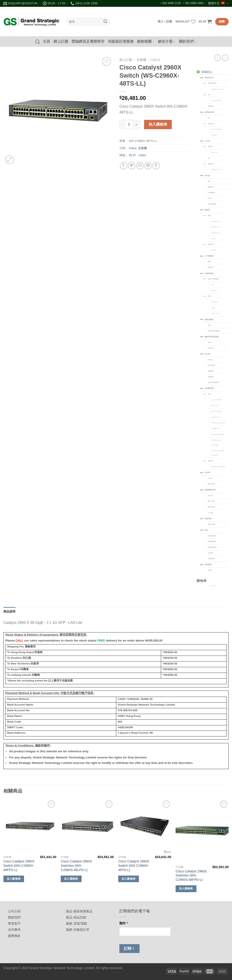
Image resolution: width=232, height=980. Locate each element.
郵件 (124, 923)
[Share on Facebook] (124, 166)
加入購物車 (158, 124)
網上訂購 (61, 41)
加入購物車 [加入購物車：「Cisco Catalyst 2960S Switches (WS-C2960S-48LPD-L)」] (71, 879)
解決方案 (167, 42)
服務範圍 (146, 42)
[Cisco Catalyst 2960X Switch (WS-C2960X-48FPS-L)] (30, 826)
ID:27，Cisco (138, 155)
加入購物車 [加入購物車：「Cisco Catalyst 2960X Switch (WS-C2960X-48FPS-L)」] (14, 879)
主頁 (47, 41)
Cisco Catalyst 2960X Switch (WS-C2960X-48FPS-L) (19, 865)
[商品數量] (129, 124)
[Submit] (105, 22)
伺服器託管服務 (121, 41)
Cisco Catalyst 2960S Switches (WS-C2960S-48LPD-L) (76, 865)
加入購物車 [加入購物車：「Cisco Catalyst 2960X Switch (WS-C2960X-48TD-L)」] (129, 879)
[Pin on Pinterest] (148, 166)
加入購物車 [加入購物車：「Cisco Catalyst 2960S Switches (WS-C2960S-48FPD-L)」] (186, 889)
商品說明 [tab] (9, 611)
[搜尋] (37, 42)
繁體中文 (218, 4)
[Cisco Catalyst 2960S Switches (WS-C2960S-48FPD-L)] (202, 831)
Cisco (155, 60)
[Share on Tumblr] (156, 166)
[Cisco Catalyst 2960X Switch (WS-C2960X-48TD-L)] (145, 826)
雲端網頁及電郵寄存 (88, 41)
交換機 (141, 60)
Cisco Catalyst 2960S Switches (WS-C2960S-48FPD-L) (191, 875)
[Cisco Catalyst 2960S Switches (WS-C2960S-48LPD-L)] (87, 826)
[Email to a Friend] (140, 166)
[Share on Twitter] (132, 166)
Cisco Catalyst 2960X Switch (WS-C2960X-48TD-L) (134, 865)
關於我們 (188, 42)
